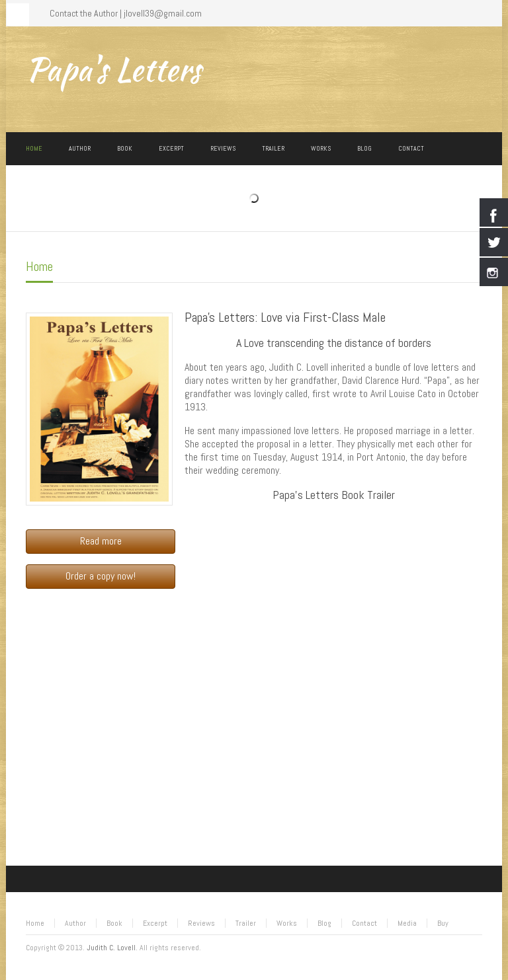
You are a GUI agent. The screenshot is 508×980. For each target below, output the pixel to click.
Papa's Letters (113, 69)
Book (114, 923)
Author (75, 923)
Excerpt (155, 923)
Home (39, 266)
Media (407, 923)
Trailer (246, 923)
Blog (324, 923)
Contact (364, 923)
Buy (443, 923)
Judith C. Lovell (111, 948)
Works (287, 923)
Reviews (201, 923)
